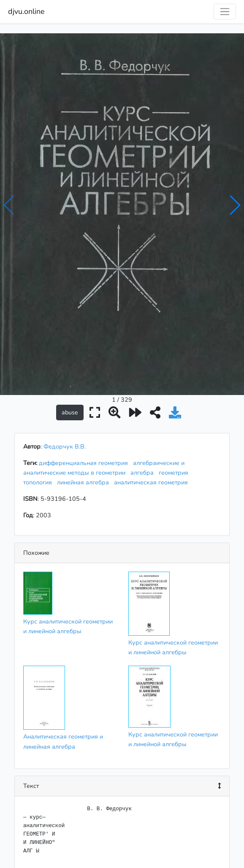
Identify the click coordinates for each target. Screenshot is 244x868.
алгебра (144, 405)
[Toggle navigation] (225, 12)
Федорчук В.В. (65, 379)
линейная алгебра (85, 414)
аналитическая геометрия (153, 414)
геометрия (175, 405)
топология (39, 414)
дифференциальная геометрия (85, 395)
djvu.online (26, 11)
